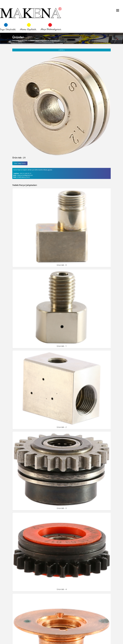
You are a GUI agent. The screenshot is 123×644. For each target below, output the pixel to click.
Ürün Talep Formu (20, 163)
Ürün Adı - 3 (62, 508)
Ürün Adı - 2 (62, 427)
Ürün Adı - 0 (62, 265)
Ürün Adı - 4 (62, 589)
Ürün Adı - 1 (62, 346)
